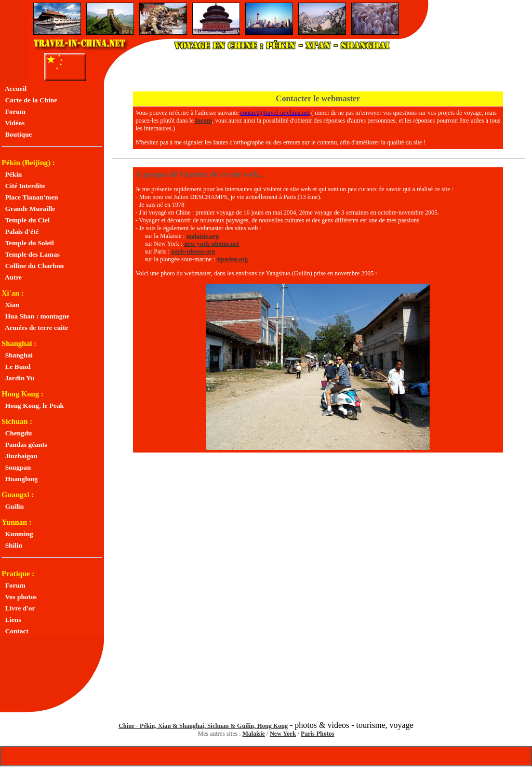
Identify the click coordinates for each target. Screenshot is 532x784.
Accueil (14, 89)
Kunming (17, 534)
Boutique (17, 134)
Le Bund (16, 367)
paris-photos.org (193, 251)
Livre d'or (18, 608)
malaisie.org (203, 236)
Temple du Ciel (26, 220)
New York (283, 734)
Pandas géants (24, 444)
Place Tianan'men (30, 197)
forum (204, 121)
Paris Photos (317, 734)
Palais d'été (20, 231)
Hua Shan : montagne (36, 316)
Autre (12, 277)
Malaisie (254, 734)
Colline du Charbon (33, 266)
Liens (11, 620)
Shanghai (17, 355)
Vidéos (13, 123)
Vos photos (19, 597)
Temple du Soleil (28, 243)
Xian (10, 305)
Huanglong (20, 479)
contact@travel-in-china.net (275, 113)
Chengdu (17, 433)
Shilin (12, 545)
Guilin (13, 506)
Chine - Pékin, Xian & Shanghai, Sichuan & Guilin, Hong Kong (203, 726)
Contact (15, 631)
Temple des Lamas (31, 254)
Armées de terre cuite (35, 328)
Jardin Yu (18, 378)
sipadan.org (232, 259)
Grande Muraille (28, 209)
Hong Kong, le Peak (33, 406)
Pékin (12, 174)
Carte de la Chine (29, 100)
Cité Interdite (23, 186)
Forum (14, 111)
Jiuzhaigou (19, 456)
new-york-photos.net (211, 244)
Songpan (16, 467)
